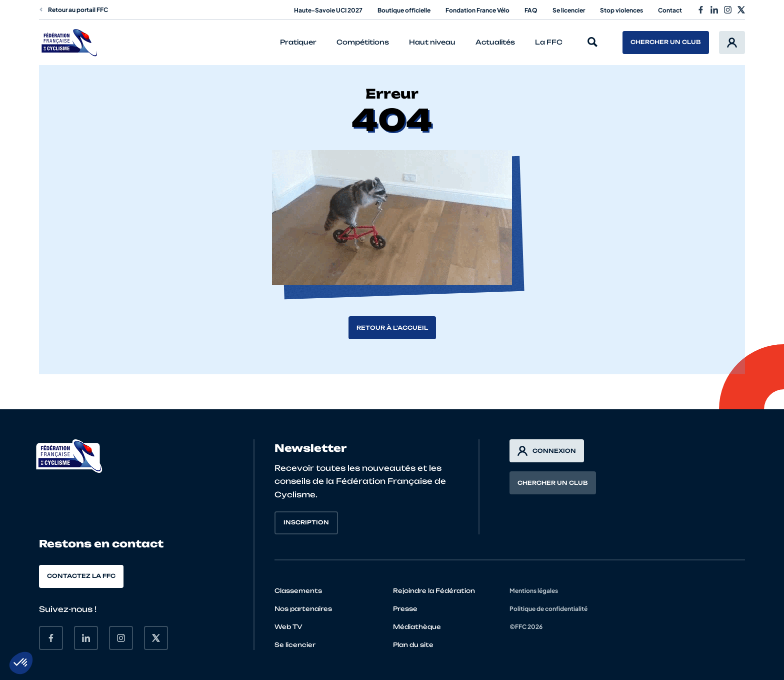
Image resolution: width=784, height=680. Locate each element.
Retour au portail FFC (73, 10)
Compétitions (363, 42)
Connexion (547, 451)
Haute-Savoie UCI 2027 (328, 10)
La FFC (549, 42)
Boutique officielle (404, 10)
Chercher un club (666, 42)
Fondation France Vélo (477, 10)
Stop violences (621, 10)
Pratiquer (298, 42)
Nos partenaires (303, 609)
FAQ (531, 10)
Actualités (495, 42)
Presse (405, 609)
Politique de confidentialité (548, 609)
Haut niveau (432, 42)
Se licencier (569, 10)
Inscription (306, 522)
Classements (298, 591)
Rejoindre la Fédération (434, 591)
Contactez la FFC (81, 576)
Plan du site (413, 645)
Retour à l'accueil (392, 328)
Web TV (288, 627)
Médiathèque (417, 627)
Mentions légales (534, 591)
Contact (670, 10)
